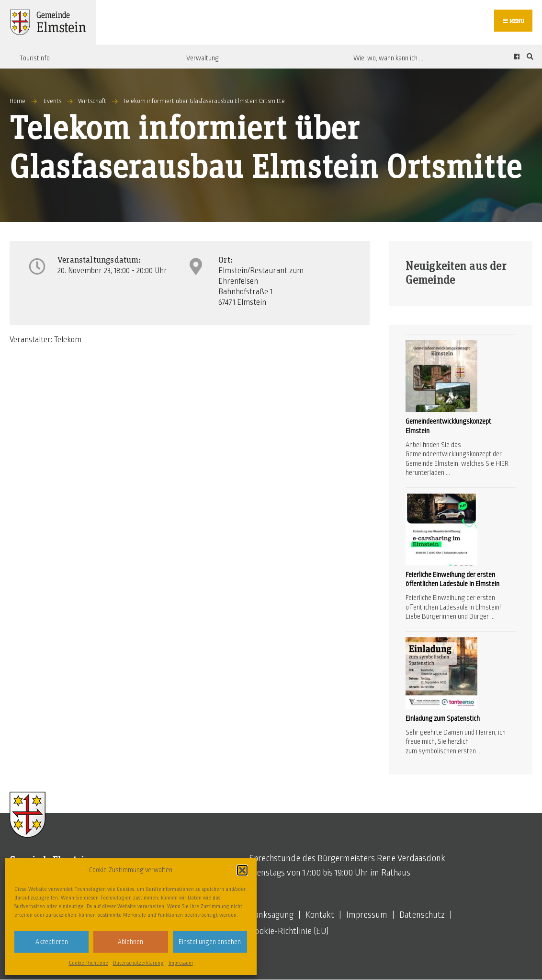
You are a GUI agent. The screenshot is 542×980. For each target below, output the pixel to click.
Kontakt (320, 915)
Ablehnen (130, 942)
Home (17, 101)
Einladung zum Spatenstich (443, 718)
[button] (242, 870)
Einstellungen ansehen (210, 942)
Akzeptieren (52, 942)
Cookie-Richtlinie (89, 963)
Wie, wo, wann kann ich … (388, 58)
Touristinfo (34, 58)
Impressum (181, 963)
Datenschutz (422, 915)
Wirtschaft (92, 101)
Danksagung (271, 915)
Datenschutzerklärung (138, 963)
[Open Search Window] (529, 57)
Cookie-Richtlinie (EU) (289, 932)
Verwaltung (203, 58)
